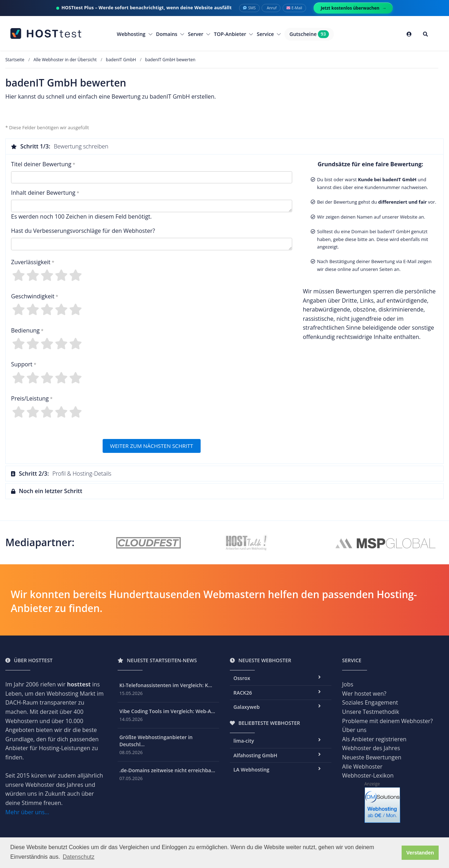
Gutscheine (309, 34)
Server (199, 34)
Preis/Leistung (30, 398)
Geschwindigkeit (33, 296)
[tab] (224, 146)
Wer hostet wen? (364, 694)
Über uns (354, 730)
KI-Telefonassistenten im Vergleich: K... (166, 685)
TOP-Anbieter (233, 34)
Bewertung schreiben (60, 146)
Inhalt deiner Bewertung (43, 193)
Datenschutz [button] (79, 857)
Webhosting (135, 34)
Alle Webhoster (362, 767)
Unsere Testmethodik (371, 712)
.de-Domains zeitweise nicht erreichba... (167, 770)
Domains (170, 34)
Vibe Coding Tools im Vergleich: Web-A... (167, 711)
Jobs (348, 684)
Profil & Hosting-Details (61, 474)
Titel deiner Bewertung (41, 164)
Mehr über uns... (27, 812)
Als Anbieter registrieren (374, 739)
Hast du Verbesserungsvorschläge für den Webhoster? (83, 231)
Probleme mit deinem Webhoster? (388, 721)
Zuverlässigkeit (31, 262)
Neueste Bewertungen (372, 757)
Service (269, 34)
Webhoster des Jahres (371, 748)
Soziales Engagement (370, 702)
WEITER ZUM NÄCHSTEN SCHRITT (152, 446)
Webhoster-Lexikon (368, 775)
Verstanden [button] (420, 853)
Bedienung (25, 330)
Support (22, 364)
